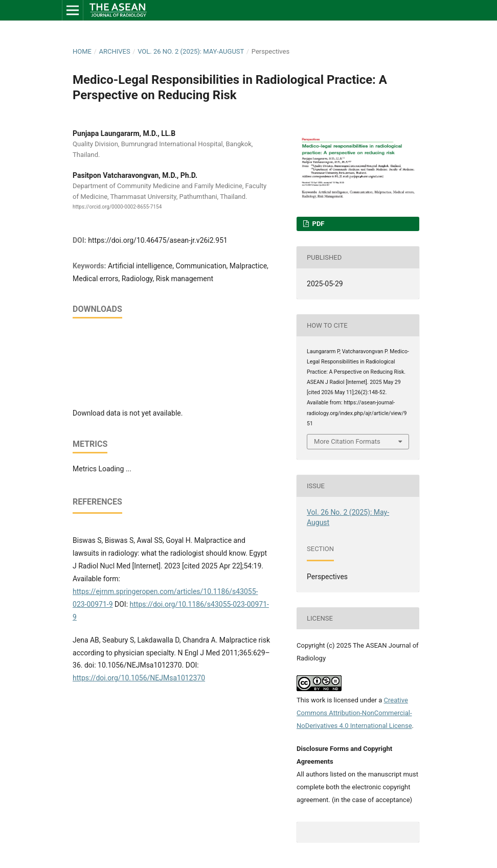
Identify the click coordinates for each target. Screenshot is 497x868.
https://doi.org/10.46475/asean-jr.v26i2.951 (158, 240)
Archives (114, 51)
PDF (317, 224)
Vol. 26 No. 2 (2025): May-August (191, 51)
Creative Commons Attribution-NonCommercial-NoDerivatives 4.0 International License (354, 713)
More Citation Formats (347, 441)
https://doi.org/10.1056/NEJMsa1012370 (139, 678)
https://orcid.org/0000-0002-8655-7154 (117, 207)
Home (82, 51)
